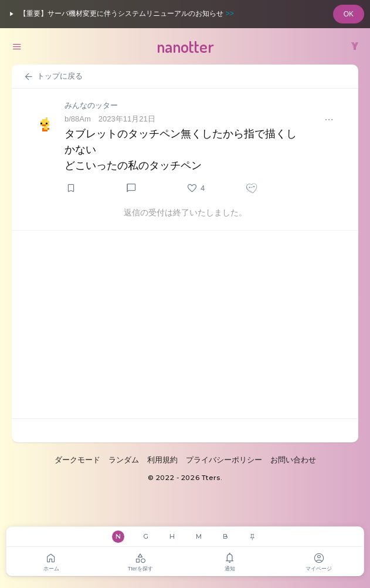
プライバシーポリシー (224, 460)
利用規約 (162, 460)
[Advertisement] (185, 325)
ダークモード (77, 460)
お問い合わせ (293, 460)
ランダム (124, 460)
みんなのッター (91, 105)
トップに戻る (53, 77)
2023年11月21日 (127, 119)
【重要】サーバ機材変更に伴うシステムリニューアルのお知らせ (120, 14)
